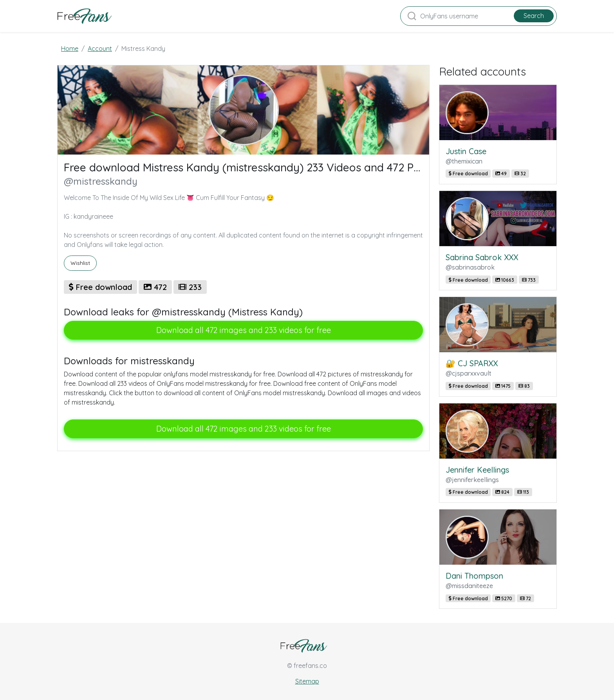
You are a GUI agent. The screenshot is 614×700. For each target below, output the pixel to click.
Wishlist (80, 263)
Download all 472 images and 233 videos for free (244, 330)
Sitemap (307, 681)
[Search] (479, 16)
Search (534, 16)
